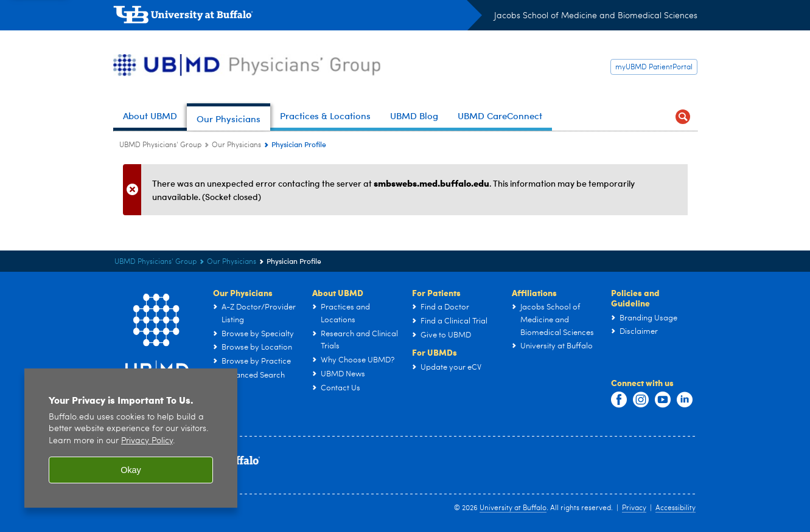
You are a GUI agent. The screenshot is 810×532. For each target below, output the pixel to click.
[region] (131, 445)
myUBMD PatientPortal (654, 67)
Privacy (634, 508)
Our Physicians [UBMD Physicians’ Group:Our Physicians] (236, 145)
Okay (131, 477)
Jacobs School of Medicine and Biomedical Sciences (596, 16)
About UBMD (338, 292)
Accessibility (676, 508)
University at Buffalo (513, 508)
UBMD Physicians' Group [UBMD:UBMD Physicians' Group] (160, 145)
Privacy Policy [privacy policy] (147, 448)
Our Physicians (243, 292)
